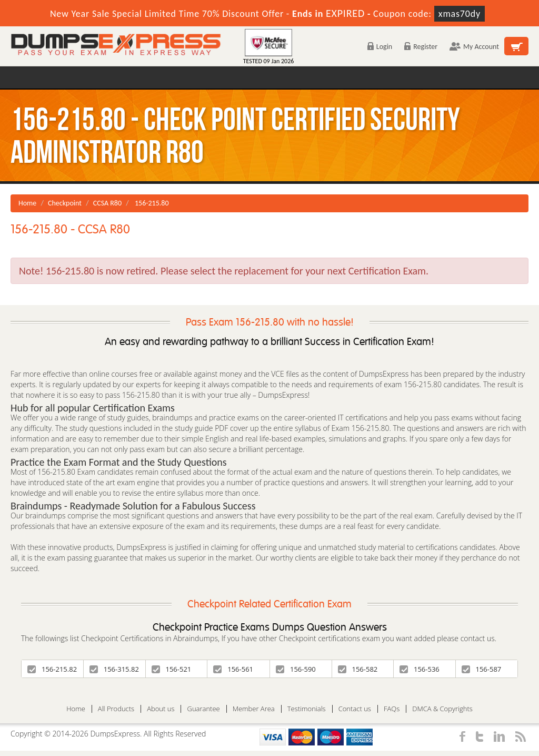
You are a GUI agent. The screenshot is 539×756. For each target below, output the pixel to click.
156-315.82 (114, 669)
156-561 (233, 669)
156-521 (172, 669)
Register (421, 47)
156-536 (420, 669)
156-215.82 (52, 669)
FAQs (392, 709)
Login (380, 47)
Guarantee (203, 709)
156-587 (482, 669)
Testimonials (307, 709)
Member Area (254, 709)
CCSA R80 (107, 203)
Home (27, 203)
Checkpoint (65, 203)
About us (161, 709)
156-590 (296, 669)
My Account (474, 47)
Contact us (355, 709)
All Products (116, 709)
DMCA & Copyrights (442, 709)
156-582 (358, 669)
